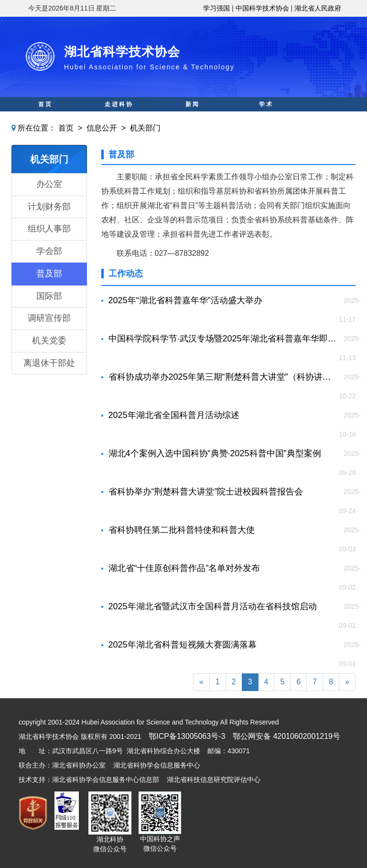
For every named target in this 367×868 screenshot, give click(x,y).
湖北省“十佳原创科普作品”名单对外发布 (184, 568)
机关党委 (49, 341)
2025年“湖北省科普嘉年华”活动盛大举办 (185, 300)
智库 (193, 119)
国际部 (49, 296)
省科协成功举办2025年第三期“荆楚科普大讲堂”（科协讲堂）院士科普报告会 (224, 377)
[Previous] (201, 682)
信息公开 (102, 128)
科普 (45, 119)
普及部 (49, 274)
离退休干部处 (49, 363)
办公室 (49, 184)
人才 (266, 119)
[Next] (347, 682)
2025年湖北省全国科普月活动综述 (174, 415)
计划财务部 (49, 207)
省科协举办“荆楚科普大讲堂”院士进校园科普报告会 (206, 492)
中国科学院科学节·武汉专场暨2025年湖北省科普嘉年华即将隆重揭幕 (224, 339)
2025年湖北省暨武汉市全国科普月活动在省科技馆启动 (213, 606)
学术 (266, 104)
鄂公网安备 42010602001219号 (286, 736)
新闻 (193, 104)
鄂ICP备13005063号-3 (187, 736)
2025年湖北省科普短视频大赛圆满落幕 (183, 645)
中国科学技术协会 (262, 8)
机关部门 (145, 128)
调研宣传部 (49, 318)
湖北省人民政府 (318, 8)
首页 (45, 104)
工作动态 (126, 274)
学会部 (49, 251)
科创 (119, 119)
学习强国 (216, 8)
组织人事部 (49, 229)
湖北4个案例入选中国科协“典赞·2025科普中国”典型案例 (215, 453)
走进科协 (119, 104)
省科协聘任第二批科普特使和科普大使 (182, 530)
